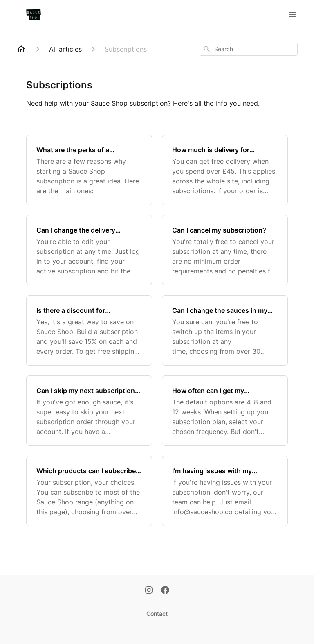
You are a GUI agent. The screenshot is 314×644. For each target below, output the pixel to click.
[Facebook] (165, 591)
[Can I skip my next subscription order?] (89, 411)
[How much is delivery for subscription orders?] (225, 170)
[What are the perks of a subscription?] (89, 170)
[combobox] (249, 49)
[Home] (21, 49)
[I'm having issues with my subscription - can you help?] (225, 491)
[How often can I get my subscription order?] (225, 411)
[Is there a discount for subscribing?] (89, 330)
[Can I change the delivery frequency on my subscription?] (89, 250)
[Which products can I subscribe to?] (89, 491)
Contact (157, 613)
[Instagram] (149, 591)
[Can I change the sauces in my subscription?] (225, 330)
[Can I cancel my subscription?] (225, 250)
